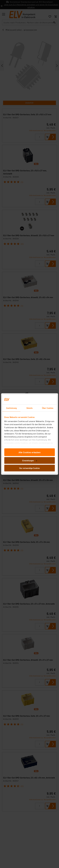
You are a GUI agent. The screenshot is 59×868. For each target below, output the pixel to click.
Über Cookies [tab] (48, 408)
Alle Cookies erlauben (30, 452)
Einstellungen (30, 460)
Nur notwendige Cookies (29, 468)
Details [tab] (29, 408)
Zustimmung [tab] (11, 408)
